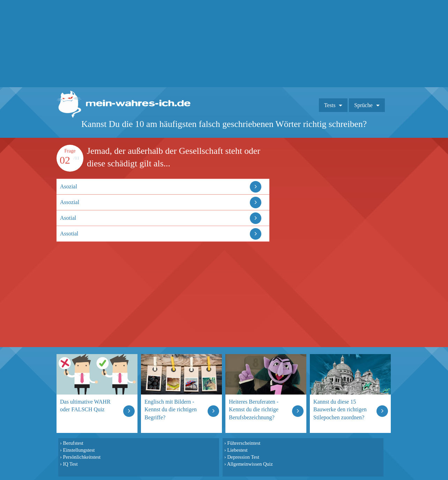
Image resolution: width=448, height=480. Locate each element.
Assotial (69, 234)
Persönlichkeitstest (82, 457)
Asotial (68, 218)
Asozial (69, 186)
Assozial (70, 202)
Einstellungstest (79, 450)
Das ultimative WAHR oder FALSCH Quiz (85, 406)
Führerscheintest (244, 443)
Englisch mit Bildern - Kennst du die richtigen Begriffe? (171, 409)
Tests (330, 105)
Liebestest (237, 450)
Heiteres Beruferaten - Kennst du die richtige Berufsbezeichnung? (254, 409)
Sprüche (363, 105)
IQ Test (70, 464)
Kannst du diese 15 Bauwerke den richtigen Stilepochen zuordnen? (340, 409)
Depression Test (243, 457)
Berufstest (73, 443)
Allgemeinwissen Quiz (250, 464)
